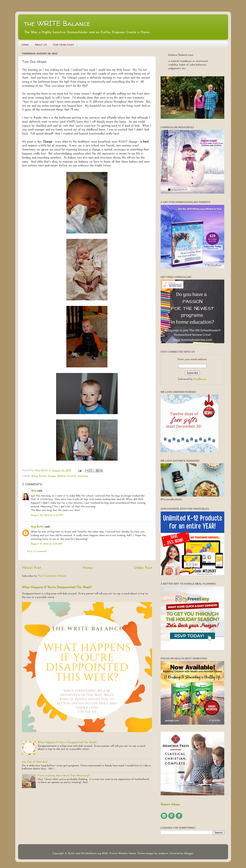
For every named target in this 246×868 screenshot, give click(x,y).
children (61, 476)
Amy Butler (37, 527)
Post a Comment (37, 551)
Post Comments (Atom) (52, 576)
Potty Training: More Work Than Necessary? (64, 776)
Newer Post (32, 568)
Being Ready (39, 476)
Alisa (34, 491)
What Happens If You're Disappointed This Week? (57, 587)
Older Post (143, 568)
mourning (83, 476)
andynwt (163, 853)
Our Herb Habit (64, 44)
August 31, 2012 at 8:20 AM (47, 544)
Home (25, 44)
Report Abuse (170, 805)
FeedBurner (200, 379)
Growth (72, 476)
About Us (41, 44)
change (52, 476)
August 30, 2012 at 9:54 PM (47, 515)
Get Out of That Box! (35, 762)
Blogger (189, 853)
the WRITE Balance (57, 23)
